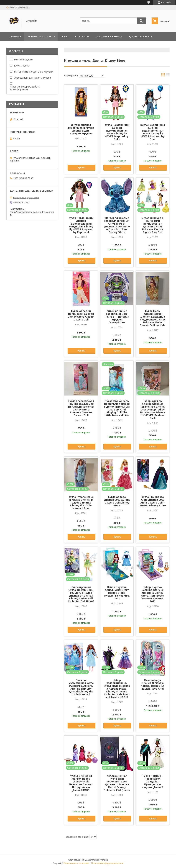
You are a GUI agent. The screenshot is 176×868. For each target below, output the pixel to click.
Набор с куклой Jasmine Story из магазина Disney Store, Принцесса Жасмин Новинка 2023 (153, 594)
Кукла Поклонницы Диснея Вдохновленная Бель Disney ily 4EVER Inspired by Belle (117, 132)
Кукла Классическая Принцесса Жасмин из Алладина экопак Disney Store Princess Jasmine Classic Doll (81, 408)
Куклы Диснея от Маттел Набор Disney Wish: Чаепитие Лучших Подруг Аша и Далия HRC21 (81, 783)
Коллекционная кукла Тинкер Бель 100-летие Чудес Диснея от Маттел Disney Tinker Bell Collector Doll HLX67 (81, 594)
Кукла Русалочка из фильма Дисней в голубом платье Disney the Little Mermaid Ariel (81, 503)
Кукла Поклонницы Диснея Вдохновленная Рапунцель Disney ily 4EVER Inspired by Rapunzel (81, 225)
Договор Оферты (141, 36)
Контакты (82, 36)
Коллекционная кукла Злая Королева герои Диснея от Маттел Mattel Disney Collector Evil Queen (117, 783)
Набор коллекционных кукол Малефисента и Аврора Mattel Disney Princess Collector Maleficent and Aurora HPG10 (117, 689)
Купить (81, 168)
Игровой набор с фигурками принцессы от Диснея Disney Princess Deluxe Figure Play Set (153, 225)
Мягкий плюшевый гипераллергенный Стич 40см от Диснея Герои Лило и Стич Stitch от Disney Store (117, 225)
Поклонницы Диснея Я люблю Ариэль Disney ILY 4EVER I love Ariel (153, 684)
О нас (65, 36)
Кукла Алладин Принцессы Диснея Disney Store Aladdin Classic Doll (81, 315)
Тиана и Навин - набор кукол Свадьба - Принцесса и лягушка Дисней (153, 782)
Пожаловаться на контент (76, 863)
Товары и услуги (39, 36)
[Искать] (141, 21)
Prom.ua (104, 860)
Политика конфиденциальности (107, 863)
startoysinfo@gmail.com (26, 197)
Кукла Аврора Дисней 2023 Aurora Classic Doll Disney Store (117, 501)
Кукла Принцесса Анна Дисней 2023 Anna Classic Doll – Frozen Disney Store (153, 501)
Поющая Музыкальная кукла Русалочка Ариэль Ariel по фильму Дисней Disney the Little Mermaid (81, 687)
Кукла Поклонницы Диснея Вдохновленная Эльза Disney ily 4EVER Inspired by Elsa (153, 132)
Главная (15, 36)
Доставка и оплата (109, 36)
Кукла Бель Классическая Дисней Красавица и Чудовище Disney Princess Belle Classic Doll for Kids (153, 318)
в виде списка (168, 76)
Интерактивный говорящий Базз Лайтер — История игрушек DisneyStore (117, 317)
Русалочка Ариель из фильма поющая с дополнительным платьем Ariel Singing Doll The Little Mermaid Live (117, 408)
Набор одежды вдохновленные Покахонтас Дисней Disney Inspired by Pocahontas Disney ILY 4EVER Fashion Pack (153, 410)
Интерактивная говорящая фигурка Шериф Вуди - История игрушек (81, 129)
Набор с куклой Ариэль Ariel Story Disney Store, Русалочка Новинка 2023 (117, 593)
